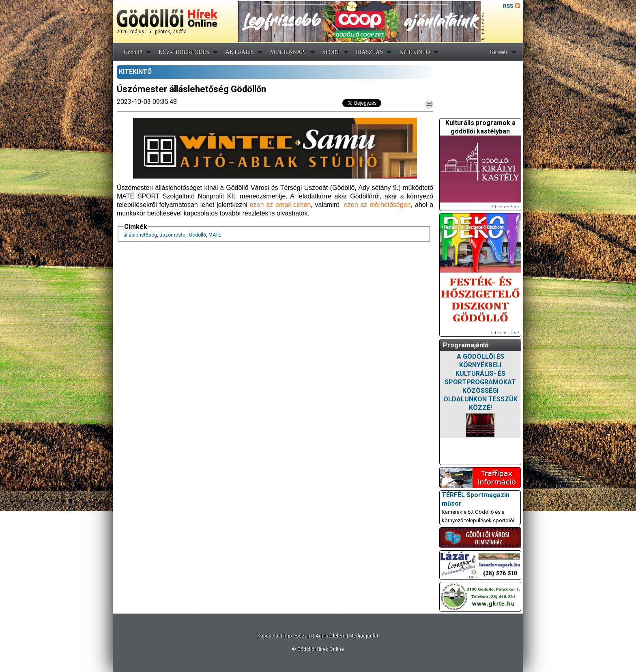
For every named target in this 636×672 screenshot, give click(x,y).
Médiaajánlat (364, 636)
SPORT (331, 52)
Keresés (499, 52)
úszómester (173, 235)
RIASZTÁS (370, 52)
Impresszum (298, 636)
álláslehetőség (140, 235)
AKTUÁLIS (240, 52)
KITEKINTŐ (414, 52)
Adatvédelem (331, 636)
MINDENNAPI (288, 52)
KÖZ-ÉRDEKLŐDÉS (184, 52)
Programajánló (466, 345)
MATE (215, 235)
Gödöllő (133, 52)
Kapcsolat (269, 636)
